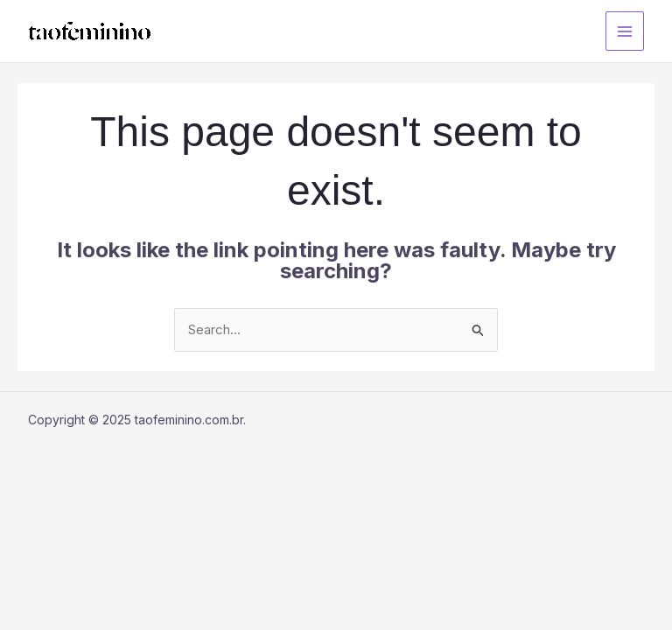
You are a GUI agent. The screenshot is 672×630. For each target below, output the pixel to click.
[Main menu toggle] (625, 31)
